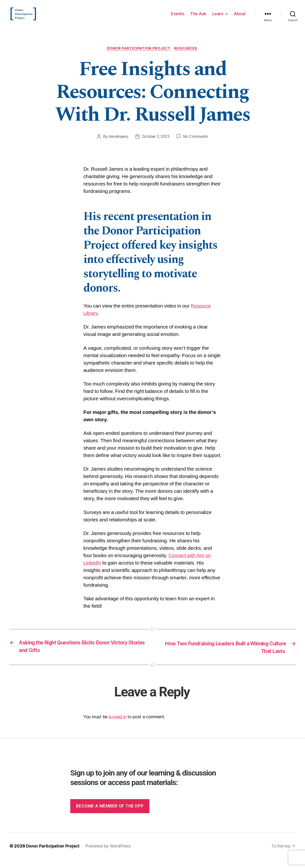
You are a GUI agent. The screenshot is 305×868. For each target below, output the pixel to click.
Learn (218, 17)
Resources (187, 56)
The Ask (198, 17)
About (240, 17)
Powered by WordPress (110, 855)
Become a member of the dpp (110, 815)
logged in (118, 725)
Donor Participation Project (138, 56)
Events (178, 17)
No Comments (197, 144)
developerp (117, 144)
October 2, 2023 (156, 144)
